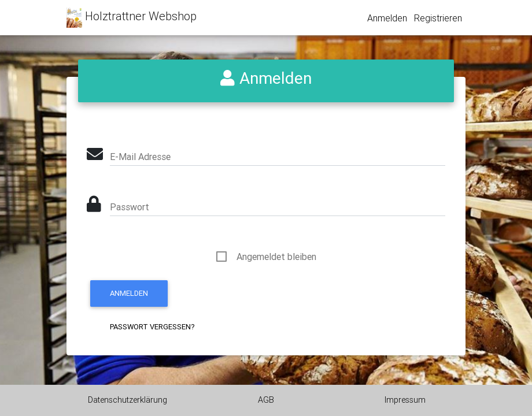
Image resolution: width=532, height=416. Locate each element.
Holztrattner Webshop (132, 18)
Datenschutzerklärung (128, 400)
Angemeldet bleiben (276, 257)
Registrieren (438, 18)
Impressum (405, 400)
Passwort (130, 207)
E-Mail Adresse (140, 157)
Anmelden (387, 18)
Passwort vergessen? (152, 327)
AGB (266, 400)
